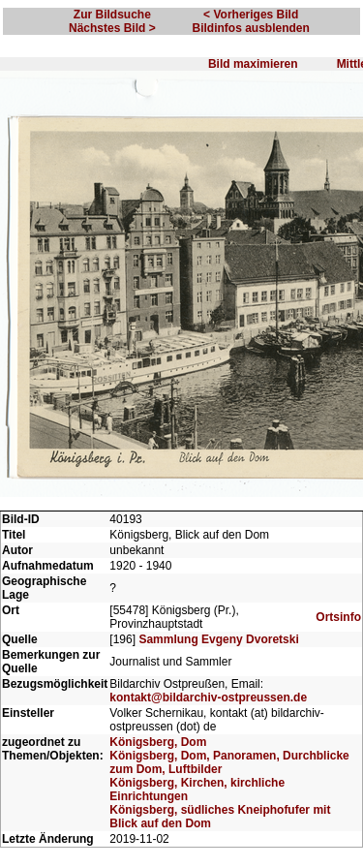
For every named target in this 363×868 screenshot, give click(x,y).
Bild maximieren (253, 64)
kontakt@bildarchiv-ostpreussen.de (208, 697)
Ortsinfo (338, 617)
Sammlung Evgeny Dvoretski (218, 639)
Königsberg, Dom (158, 742)
